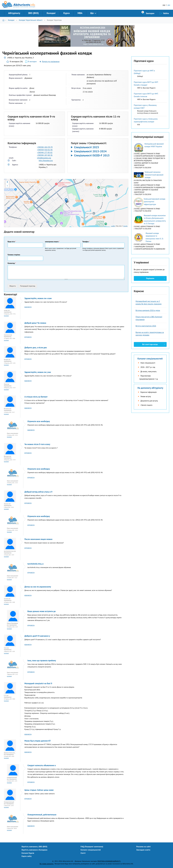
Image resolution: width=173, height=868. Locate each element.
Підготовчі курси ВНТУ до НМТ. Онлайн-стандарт (146, 84)
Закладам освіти (143, 850)
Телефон (86, 242)
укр (164, 5)
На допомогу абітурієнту (150, 388)
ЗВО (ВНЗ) (33, 13)
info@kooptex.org (44, 158)
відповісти (28, 307)
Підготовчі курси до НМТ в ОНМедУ (144, 72)
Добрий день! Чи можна (35, 323)
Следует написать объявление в (42, 765)
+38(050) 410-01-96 (45, 150)
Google (125, 226)
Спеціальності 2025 (86, 147)
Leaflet (113, 226)
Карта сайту (27, 856)
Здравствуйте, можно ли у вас (38, 372)
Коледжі (51, 13)
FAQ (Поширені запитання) (92, 847)
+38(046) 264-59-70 (45, 147)
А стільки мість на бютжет (36, 397)
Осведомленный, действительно (42, 815)
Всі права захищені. (47, 864)
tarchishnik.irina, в (36, 564)
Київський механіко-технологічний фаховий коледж (154, 175)
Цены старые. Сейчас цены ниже (39, 790)
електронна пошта (52, 242)
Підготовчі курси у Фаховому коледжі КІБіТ (145, 107)
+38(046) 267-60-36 (45, 155)
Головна (4, 20)
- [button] (7, 186)
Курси (67, 13)
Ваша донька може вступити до (42, 611)
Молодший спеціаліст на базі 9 (38, 683)
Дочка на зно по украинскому (38, 587)
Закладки (150, 13)
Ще (92, 13)
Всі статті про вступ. (150, 344)
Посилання (6, 316)
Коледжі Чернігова (54, 20)
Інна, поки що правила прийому (42, 661)
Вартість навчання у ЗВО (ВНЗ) (34, 847)
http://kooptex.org (46, 161)
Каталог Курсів (28, 853)
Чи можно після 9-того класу (37, 444)
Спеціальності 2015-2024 (90, 151)
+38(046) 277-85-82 (45, 152)
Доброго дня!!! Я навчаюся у (37, 636)
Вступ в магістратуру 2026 (146, 326)
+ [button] (7, 182)
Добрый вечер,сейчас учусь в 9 (38, 492)
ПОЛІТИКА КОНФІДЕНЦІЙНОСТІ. (109, 861)
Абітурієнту (14, 13)
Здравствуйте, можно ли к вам (38, 298)
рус (169, 5)
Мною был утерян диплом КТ (38, 741)
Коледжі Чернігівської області (31, 20)
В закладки (32, 62)
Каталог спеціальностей (150, 359)
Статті (83, 853)
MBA (80, 13)
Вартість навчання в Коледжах (35, 850)
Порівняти (150, 278)
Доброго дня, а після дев (36, 348)
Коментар (12, 263)
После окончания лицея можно (39, 539)
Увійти (166, 13)
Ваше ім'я (12, 242)
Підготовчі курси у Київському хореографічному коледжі (146, 120)
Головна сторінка (14, 255)
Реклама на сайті (144, 847)
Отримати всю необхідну (39, 421)
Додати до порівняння (51, 62)
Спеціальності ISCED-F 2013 (92, 155)
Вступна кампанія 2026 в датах (148, 310)
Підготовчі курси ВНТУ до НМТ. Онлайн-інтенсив (146, 95)
